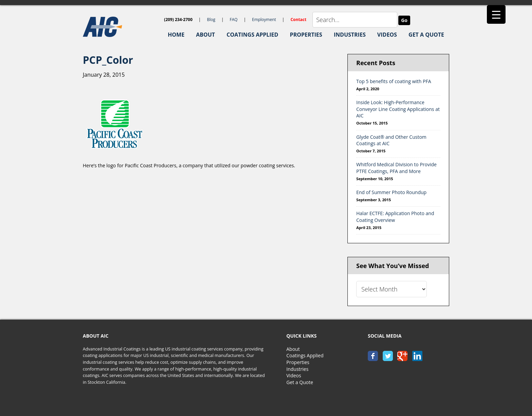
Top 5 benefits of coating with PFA (394, 81)
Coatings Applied (305, 355)
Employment (264, 20)
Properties (298, 362)
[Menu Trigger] (496, 14)
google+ (402, 356)
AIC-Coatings (117, 27)
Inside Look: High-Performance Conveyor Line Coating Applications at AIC (398, 109)
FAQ (234, 20)
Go (404, 20)
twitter (388, 356)
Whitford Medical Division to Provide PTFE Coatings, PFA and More (396, 168)
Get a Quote (300, 382)
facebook (373, 356)
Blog (211, 20)
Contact (298, 20)
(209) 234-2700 (178, 20)
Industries (297, 369)
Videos (294, 375)
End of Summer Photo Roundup (391, 192)
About (293, 349)
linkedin (417, 356)
